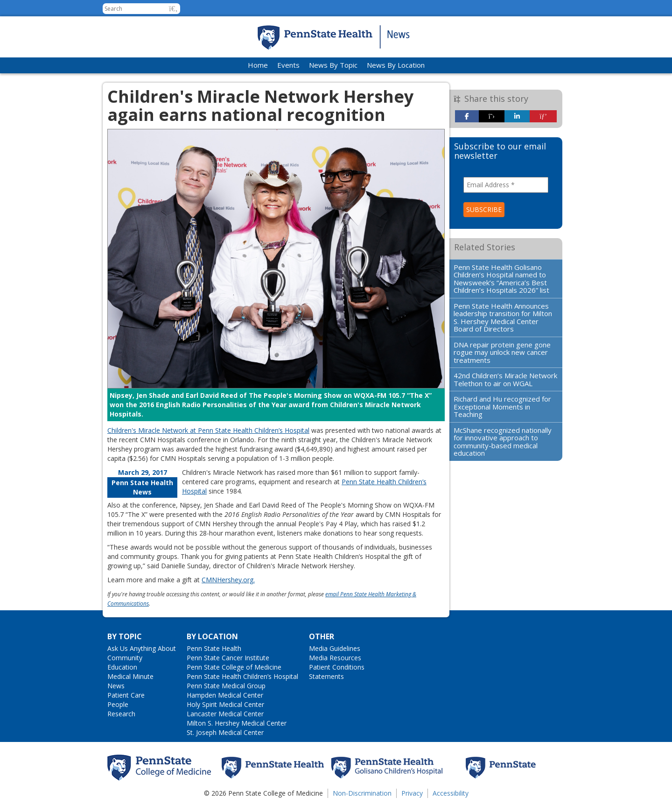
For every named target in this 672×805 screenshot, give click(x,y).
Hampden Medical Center (225, 695)
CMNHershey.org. (228, 580)
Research (121, 714)
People (118, 704)
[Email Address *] (506, 185)
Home (258, 65)
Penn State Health (214, 648)
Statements (326, 676)
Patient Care (126, 695)
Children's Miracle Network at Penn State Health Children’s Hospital (208, 430)
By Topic (125, 636)
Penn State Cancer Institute (228, 658)
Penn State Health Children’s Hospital (242, 676)
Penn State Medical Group (226, 686)
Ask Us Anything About (142, 648)
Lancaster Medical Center (225, 714)
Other (322, 636)
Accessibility (451, 793)
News (116, 686)
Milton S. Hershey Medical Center (237, 723)
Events (288, 65)
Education (122, 667)
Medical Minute (130, 676)
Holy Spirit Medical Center (225, 704)
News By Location (396, 65)
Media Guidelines (335, 648)
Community (125, 658)
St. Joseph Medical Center (225, 732)
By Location (212, 636)
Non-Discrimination (362, 793)
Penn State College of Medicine (234, 667)
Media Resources (335, 658)
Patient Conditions (337, 667)
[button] (173, 9)
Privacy (412, 793)
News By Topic (333, 65)
